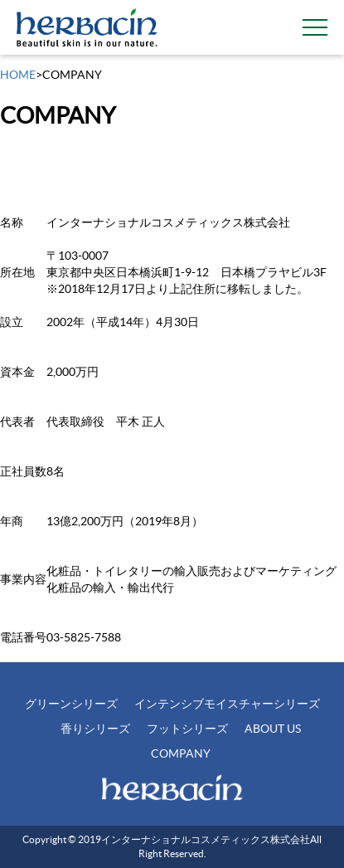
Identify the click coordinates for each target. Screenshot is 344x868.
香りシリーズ (95, 729)
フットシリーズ (187, 729)
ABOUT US (273, 729)
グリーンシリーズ (71, 704)
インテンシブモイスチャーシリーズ (227, 704)
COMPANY (181, 753)
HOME (18, 75)
